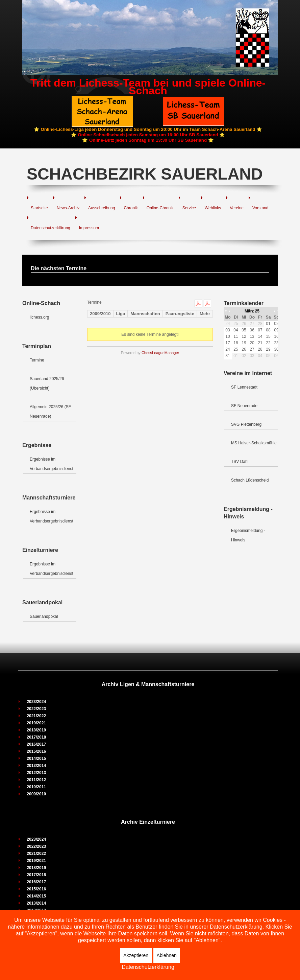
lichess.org (39, 317)
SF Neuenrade (244, 406)
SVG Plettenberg (246, 424)
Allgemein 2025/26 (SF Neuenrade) (50, 412)
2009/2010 (100, 314)
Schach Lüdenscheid (250, 480)
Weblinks (213, 208)
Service (189, 208)
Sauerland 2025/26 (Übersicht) (47, 383)
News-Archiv (68, 208)
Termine (37, 360)
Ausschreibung (102, 208)
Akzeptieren (136, 955)
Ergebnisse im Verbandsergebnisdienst (52, 464)
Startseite (39, 208)
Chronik (131, 208)
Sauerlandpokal (44, 616)
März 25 (252, 311)
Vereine (237, 208)
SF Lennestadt (244, 387)
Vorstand (260, 208)
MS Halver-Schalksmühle (254, 443)
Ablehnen (167, 955)
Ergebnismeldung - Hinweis (248, 535)
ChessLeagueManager (160, 353)
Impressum (89, 228)
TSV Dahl (240, 462)
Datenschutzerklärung (51, 228)
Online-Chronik (160, 208)
